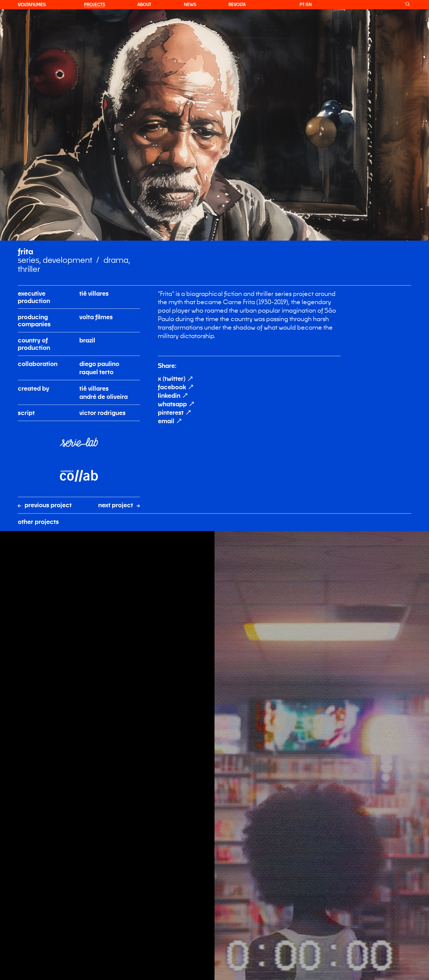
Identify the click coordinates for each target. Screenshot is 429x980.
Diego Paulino (99, 275)
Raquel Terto (96, 283)
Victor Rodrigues (102, 324)
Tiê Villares (94, 205)
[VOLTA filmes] (32, 5)
